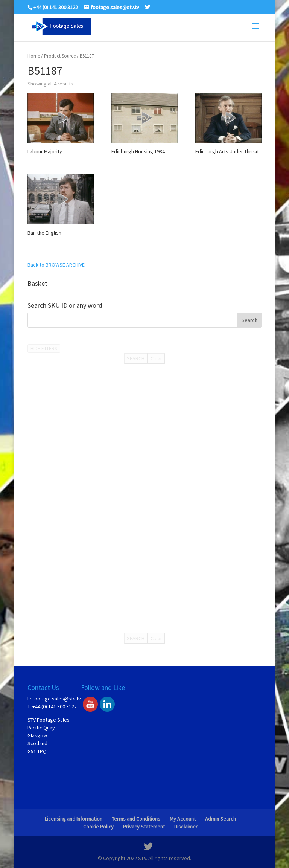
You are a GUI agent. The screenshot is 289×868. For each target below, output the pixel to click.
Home (34, 56)
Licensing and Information (74, 819)
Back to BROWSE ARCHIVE (56, 265)
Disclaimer (186, 827)
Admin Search (221, 819)
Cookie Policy (98, 827)
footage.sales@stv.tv (57, 699)
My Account (183, 819)
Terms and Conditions (136, 819)
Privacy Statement (144, 827)
